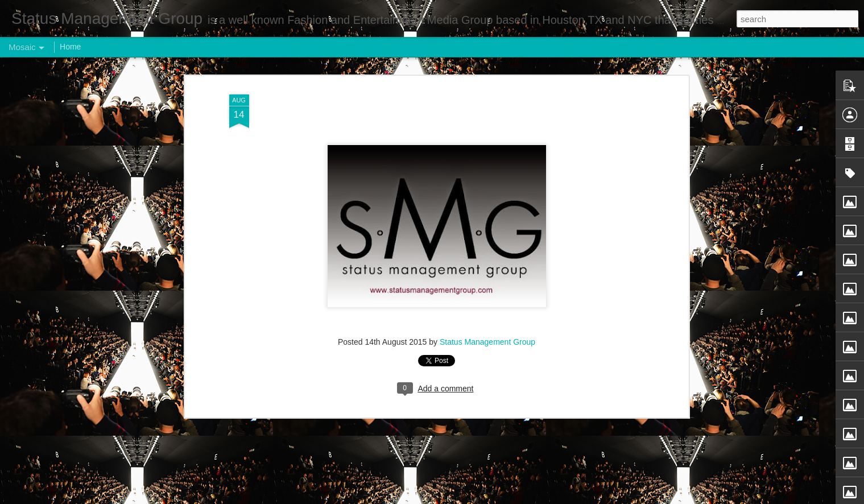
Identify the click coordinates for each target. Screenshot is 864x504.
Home (70, 47)
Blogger (468, 498)
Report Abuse (501, 498)
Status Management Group (487, 311)
